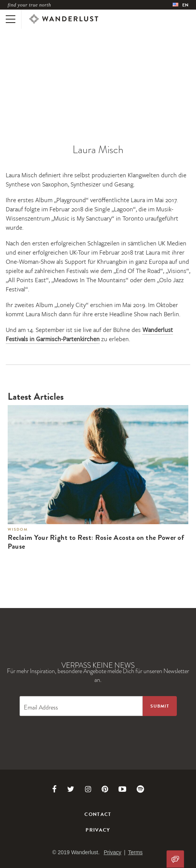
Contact (98, 814)
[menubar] (180, 5)
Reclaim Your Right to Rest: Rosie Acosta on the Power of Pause (96, 542)
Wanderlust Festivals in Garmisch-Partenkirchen (89, 334)
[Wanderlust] (64, 19)
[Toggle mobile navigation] (11, 19)
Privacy (98, 830)
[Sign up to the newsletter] (160, 706)
